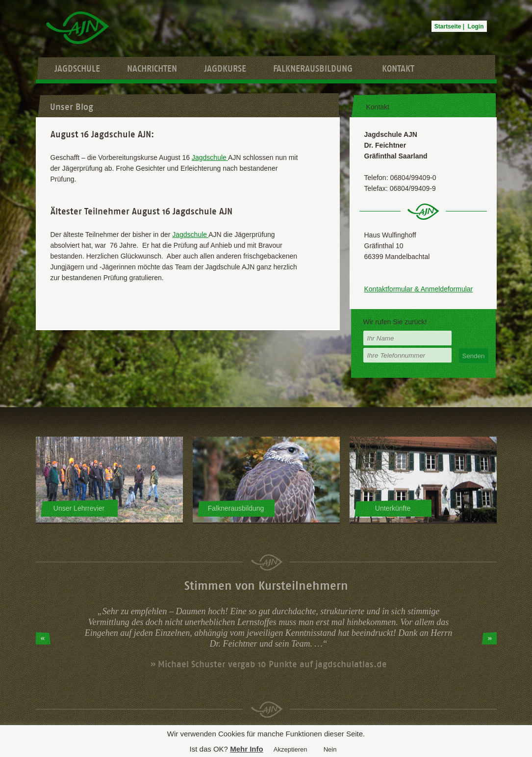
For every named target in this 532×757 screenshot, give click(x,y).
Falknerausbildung (313, 69)
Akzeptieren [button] (291, 749)
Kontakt (398, 69)
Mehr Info (247, 749)
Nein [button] (330, 749)
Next (489, 638)
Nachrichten (152, 69)
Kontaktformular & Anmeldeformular (419, 289)
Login (476, 26)
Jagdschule (77, 69)
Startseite (448, 26)
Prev (43, 638)
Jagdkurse (225, 69)
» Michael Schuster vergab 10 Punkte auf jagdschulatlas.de (269, 664)
